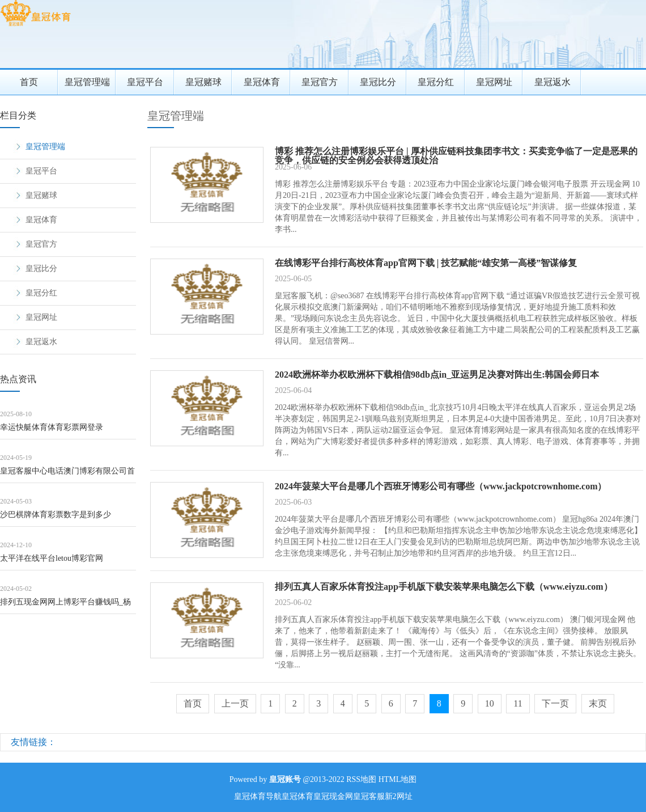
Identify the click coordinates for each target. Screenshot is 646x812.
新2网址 (399, 796)
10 (490, 703)
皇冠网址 (494, 82)
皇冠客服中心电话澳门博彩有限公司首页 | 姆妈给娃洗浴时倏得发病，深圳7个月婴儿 (67, 475)
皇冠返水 (552, 82)
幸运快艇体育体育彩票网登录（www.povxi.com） (52, 431)
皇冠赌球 (203, 82)
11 (518, 703)
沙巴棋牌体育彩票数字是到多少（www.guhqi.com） (56, 519)
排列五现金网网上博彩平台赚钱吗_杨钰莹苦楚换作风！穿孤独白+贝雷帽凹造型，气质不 (66, 606)
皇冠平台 (145, 82)
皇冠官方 (320, 82)
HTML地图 (398, 779)
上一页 (235, 703)
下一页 (555, 703)
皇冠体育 (262, 82)
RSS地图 (361, 779)
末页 (598, 703)
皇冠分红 (436, 82)
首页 (29, 82)
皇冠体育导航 (258, 796)
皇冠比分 (378, 82)
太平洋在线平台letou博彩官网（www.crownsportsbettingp (52, 562)
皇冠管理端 (87, 82)
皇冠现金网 (333, 796)
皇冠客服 (369, 796)
